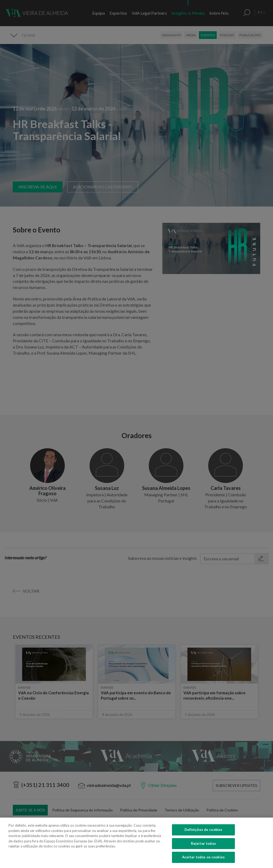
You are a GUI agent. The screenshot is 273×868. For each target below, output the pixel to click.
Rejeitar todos (203, 851)
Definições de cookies (204, 838)
